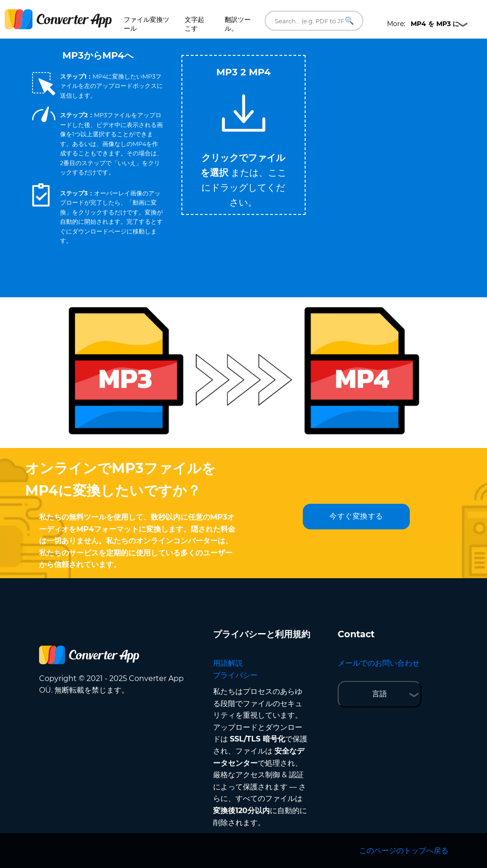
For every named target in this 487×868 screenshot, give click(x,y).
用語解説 (228, 663)
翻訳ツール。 (238, 24)
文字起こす (194, 24)
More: (423, 24)
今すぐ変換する (356, 516)
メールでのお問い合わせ (379, 663)
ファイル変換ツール (147, 24)
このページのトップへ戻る (404, 851)
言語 (380, 694)
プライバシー (235, 675)
